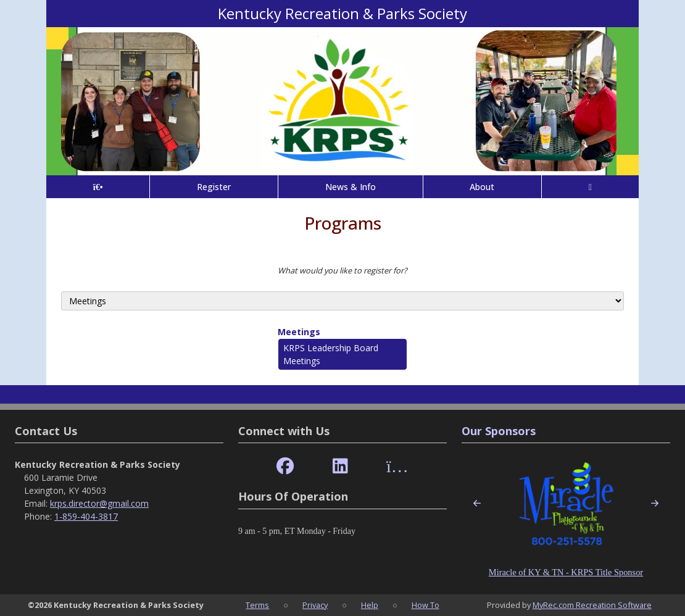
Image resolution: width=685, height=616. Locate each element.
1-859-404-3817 (86, 516)
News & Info (351, 187)
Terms (257, 605)
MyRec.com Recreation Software (592, 605)
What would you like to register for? (342, 270)
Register (214, 187)
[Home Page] (98, 187)
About (482, 187)
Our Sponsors (499, 431)
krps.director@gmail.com (99, 503)
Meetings (299, 332)
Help (370, 605)
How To (426, 605)
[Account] (590, 187)
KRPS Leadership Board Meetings (331, 354)
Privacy (315, 605)
